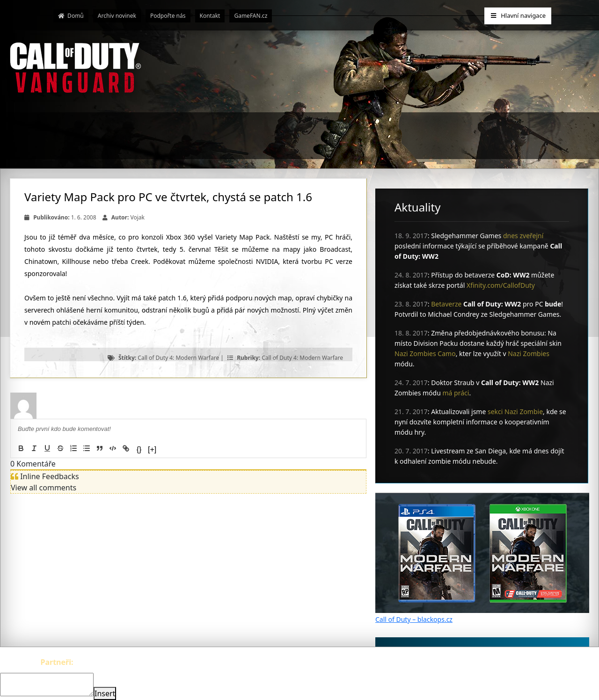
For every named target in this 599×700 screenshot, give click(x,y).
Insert (105, 693)
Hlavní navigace (518, 15)
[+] (152, 449)
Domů (71, 16)
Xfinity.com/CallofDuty (501, 285)
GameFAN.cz (251, 16)
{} (139, 449)
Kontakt (210, 16)
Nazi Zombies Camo (425, 354)
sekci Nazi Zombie (515, 412)
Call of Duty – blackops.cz (414, 619)
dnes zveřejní (523, 236)
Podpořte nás (168, 16)
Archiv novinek (117, 16)
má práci (456, 393)
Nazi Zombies (529, 354)
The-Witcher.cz (101, 662)
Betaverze (446, 304)
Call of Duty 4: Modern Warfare (178, 358)
